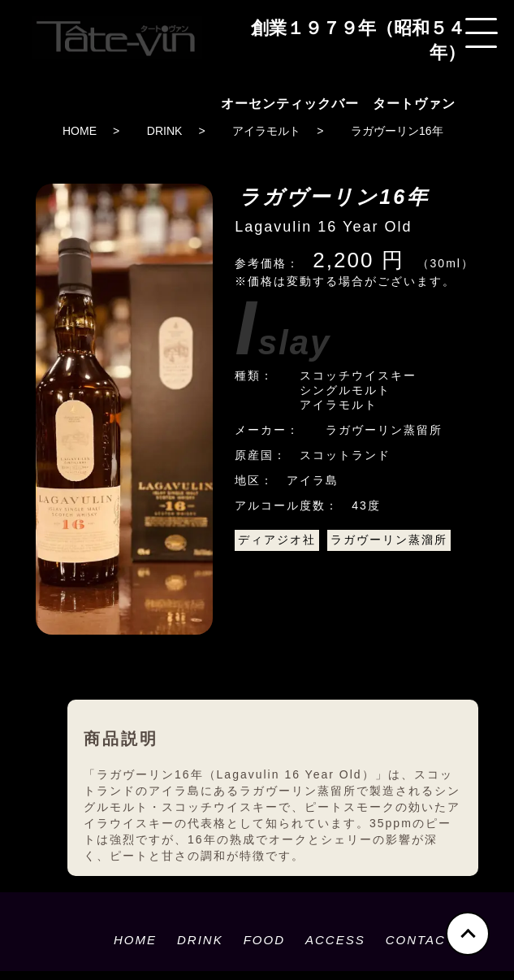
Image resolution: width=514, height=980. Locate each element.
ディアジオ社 (277, 540)
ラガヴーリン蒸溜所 (389, 540)
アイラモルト (266, 131)
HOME (80, 131)
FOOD (264, 940)
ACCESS (335, 940)
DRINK (165, 131)
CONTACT (420, 940)
